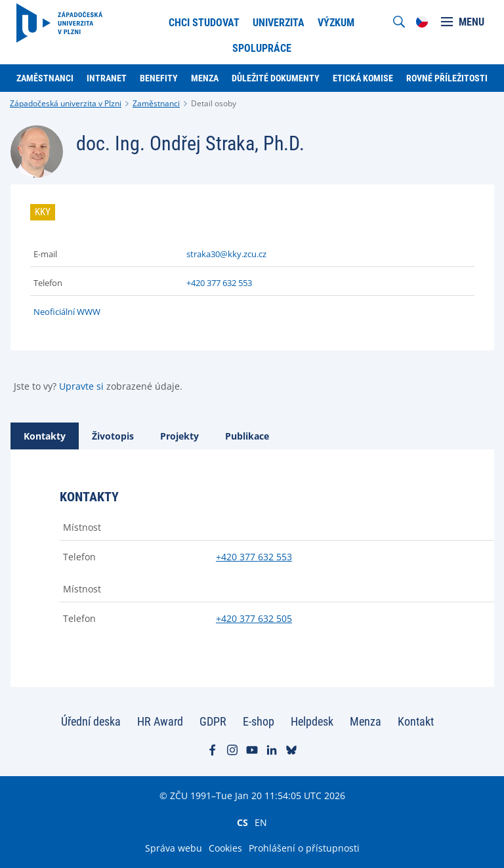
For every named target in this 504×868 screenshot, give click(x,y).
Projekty (179, 436)
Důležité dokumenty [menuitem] (276, 78)
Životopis (113, 436)
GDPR (213, 721)
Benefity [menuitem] (159, 78)
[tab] (45, 436)
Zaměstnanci (156, 103)
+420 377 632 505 (254, 618)
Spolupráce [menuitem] (262, 48)
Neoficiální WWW (67, 312)
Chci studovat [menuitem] (204, 23)
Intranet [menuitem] (107, 78)
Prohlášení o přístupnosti (304, 848)
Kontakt (416, 721)
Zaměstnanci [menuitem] (45, 78)
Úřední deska (91, 721)
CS (242, 822)
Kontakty (45, 436)
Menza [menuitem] (205, 78)
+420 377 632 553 (219, 283)
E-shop (259, 721)
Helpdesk (312, 721)
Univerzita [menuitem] (279, 23)
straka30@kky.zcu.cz (226, 254)
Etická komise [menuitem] (363, 78)
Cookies (225, 848)
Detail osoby (214, 103)
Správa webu (174, 848)
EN (261, 822)
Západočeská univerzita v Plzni (66, 103)
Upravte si (81, 386)
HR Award (160, 721)
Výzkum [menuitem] (336, 23)
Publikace (247, 436)
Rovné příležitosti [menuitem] (447, 78)
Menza (366, 721)
